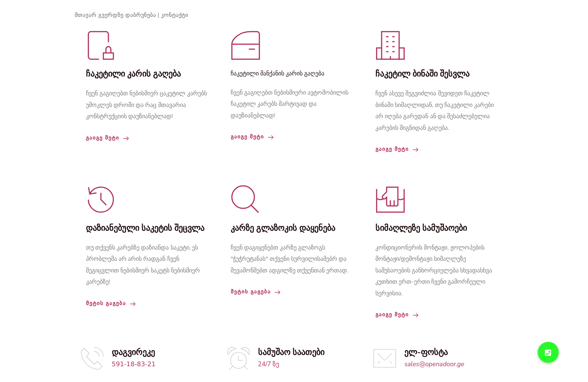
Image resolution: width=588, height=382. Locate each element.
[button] (548, 352)
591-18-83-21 (134, 365)
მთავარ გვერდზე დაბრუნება (115, 15)
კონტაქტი (175, 15)
